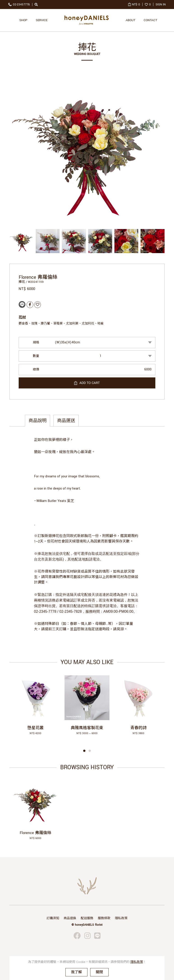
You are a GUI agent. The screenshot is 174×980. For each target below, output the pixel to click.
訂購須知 (53, 918)
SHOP (23, 20)
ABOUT (130, 20)
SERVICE (42, 20)
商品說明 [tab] (38, 421)
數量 (36, 356)
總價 (36, 370)
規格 (36, 343)
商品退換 (70, 918)
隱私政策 (121, 918)
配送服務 (87, 918)
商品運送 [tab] (66, 421)
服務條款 (104, 918)
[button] (84, 751)
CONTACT (150, 20)
